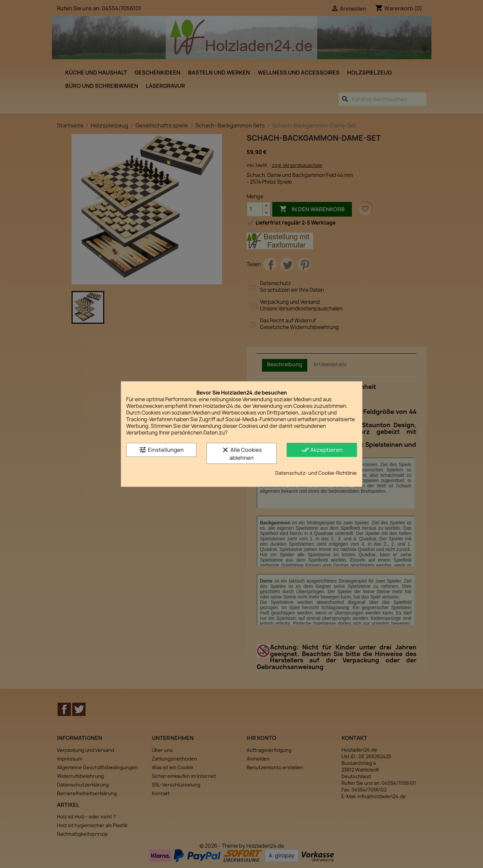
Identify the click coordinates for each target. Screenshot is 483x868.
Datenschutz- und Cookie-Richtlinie (316, 473)
